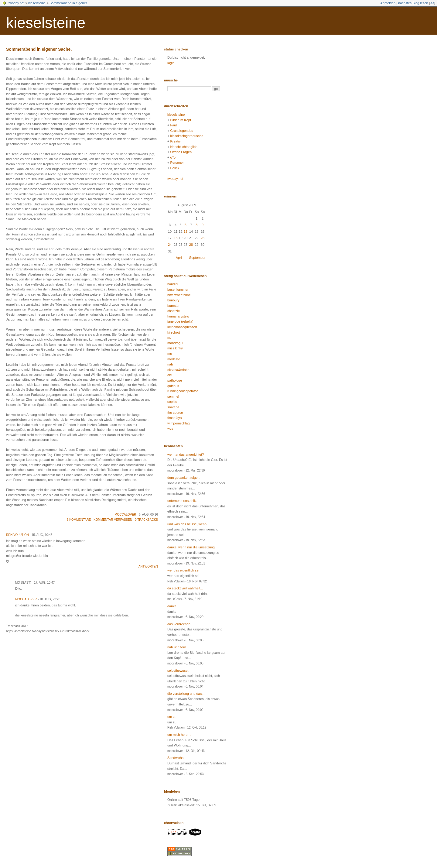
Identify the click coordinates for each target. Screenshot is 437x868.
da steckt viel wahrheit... (185, 588)
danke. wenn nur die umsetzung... (192, 547)
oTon (174, 157)
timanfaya (175, 418)
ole (170, 375)
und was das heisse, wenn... (188, 524)
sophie (172, 402)
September (197, 258)
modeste (174, 359)
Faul (173, 125)
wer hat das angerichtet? (186, 455)
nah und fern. (177, 647)
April (179, 258)
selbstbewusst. (178, 671)
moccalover (125, 515)
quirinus (173, 386)
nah (170, 364)
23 (203, 238)
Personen (177, 163)
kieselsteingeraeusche (187, 136)
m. (169, 338)
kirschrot (174, 332)
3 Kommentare (79, 520)
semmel (173, 396)
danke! (172, 606)
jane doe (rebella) (180, 321)
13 (186, 232)
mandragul (175, 343)
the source (175, 413)
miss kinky (175, 348)
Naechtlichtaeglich (184, 147)
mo (170, 354)
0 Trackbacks (146, 520)
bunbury (173, 300)
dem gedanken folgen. (184, 478)
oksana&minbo (178, 370)
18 (176, 238)
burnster (173, 306)
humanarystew (178, 316)
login (171, 63)
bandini (173, 284)
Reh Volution (17, 535)
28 (191, 245)
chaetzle (174, 311)
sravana (173, 407)
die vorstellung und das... (186, 694)
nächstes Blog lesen (413, 3)
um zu (172, 717)
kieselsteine (37, 3)
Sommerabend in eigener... (70, 3)
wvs (170, 428)
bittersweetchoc (179, 295)
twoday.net (16, 3)
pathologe (175, 380)
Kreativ (175, 141)
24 (170, 245)
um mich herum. (179, 735)
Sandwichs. (176, 758)
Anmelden (388, 3)
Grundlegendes (181, 131)
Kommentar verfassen (113, 520)
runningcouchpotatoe (183, 391)
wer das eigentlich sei (183, 570)
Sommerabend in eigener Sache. (39, 49)
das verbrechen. (179, 624)
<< (432, 3)
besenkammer (178, 290)
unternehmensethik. (182, 501)
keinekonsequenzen (182, 327)
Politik (174, 168)
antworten (148, 566)
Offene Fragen (181, 152)
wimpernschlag (178, 423)
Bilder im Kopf (180, 120)
